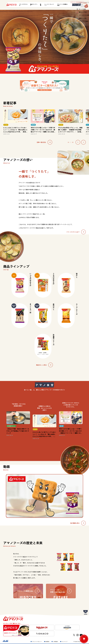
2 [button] (44, 137)
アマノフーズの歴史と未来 (62, 5)
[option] (16, 122)
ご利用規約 (55, 642)
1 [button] (43, 137)
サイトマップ (64, 642)
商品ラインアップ (34, 5)
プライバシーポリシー (37, 642)
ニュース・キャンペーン (49, 5)
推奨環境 (47, 642)
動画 (41, 5)
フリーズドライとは (23, 5)
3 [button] (46, 137)
